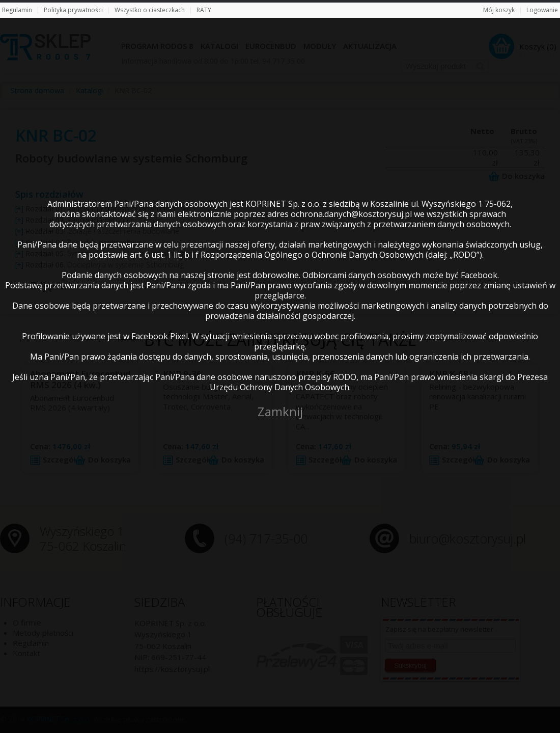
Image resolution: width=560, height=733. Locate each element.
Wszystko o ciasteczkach (150, 10)
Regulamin (17, 10)
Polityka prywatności (73, 10)
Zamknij (280, 411)
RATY (204, 10)
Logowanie (542, 10)
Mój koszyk (499, 10)
